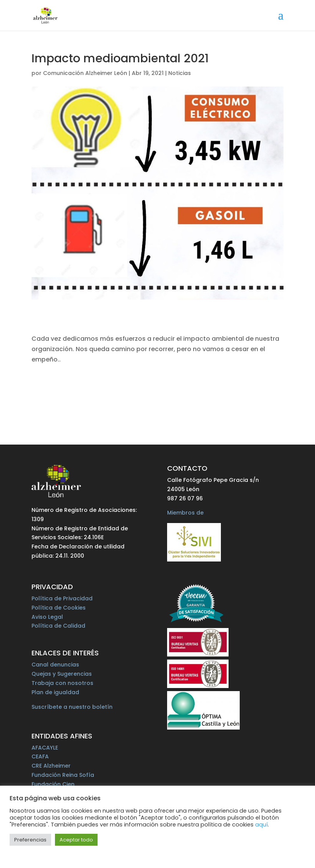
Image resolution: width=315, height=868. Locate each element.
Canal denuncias (55, 665)
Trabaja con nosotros (62, 683)
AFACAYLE (45, 748)
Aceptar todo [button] (76, 840)
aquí (261, 825)
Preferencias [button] (30, 840)
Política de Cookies (59, 608)
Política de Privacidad (62, 598)
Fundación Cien (53, 784)
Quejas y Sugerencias (62, 674)
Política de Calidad (58, 626)
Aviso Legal (47, 617)
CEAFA (40, 756)
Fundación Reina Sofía (63, 775)
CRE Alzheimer (51, 766)
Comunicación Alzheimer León (85, 73)
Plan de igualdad (55, 692)
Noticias (180, 73)
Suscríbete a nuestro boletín (72, 707)
